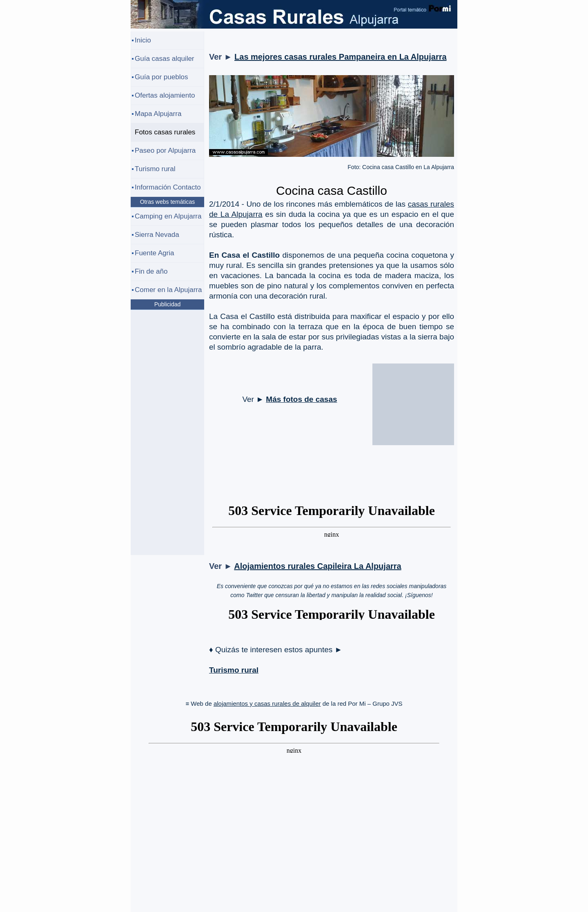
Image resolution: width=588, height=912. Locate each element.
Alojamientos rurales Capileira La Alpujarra (317, 566)
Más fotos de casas (301, 399)
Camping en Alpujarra (168, 216)
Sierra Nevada (157, 235)
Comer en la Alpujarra (168, 290)
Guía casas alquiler (165, 59)
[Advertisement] (413, 408)
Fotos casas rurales (165, 132)
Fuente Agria (154, 253)
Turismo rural (234, 670)
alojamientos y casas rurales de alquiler (267, 704)
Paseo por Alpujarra (165, 151)
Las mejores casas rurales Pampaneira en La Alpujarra (341, 57)
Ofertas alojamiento (165, 95)
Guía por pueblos (161, 77)
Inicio (143, 40)
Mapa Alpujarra (158, 114)
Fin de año (151, 271)
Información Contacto (168, 187)
